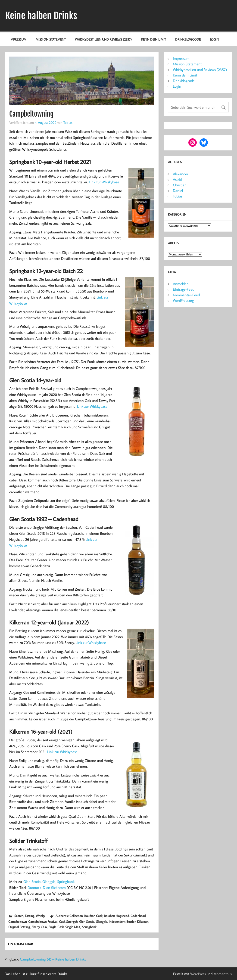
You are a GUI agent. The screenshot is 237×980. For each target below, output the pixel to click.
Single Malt (73, 927)
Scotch (19, 916)
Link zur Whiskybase (104, 182)
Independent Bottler (122, 921)
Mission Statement (51, 39)
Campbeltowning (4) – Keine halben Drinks (53, 959)
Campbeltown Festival (43, 921)
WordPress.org (183, 300)
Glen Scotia (32, 881)
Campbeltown (17, 921)
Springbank (66, 881)
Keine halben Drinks (41, 16)
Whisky (40, 916)
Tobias (68, 122)
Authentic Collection (69, 916)
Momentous (223, 974)
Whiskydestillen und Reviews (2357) (103, 39)
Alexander (181, 174)
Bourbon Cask (93, 916)
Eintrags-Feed (184, 289)
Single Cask (56, 927)
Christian (180, 185)
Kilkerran (143, 921)
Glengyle (49, 881)
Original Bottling (19, 927)
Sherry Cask (39, 927)
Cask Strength (68, 921)
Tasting (30, 916)
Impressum (18, 39)
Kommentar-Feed (186, 295)
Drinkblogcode (188, 39)
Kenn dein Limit (154, 39)
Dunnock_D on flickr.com (47, 888)
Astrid (177, 179)
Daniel (178, 191)
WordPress (198, 974)
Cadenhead (138, 916)
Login (214, 39)
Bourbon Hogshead (116, 916)
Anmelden (181, 284)
